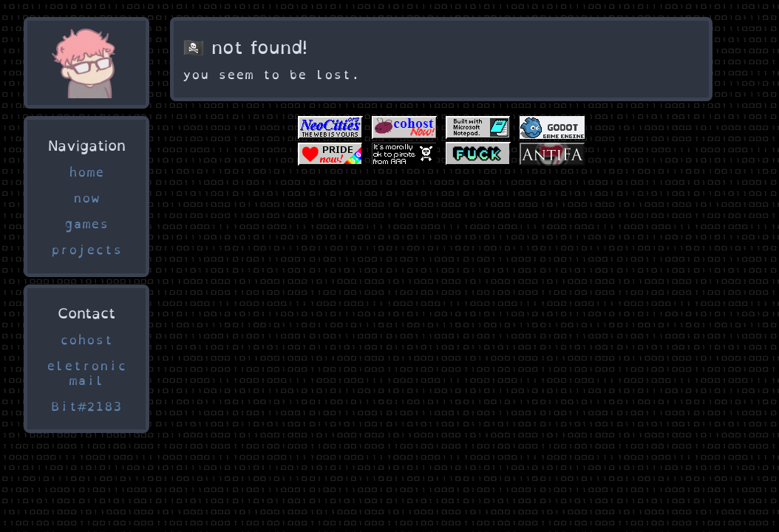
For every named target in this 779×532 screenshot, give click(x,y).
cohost (86, 340)
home (86, 172)
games (86, 224)
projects (86, 250)
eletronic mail (86, 373)
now (86, 198)
